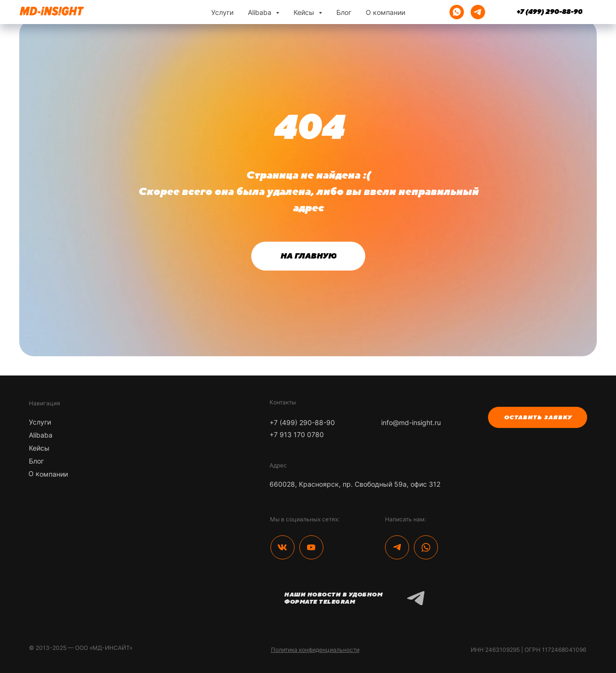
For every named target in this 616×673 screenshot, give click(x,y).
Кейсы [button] (305, 12)
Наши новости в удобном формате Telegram (333, 598)
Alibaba (41, 435)
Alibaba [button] (261, 12)
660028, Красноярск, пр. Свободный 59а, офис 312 (355, 484)
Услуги (222, 12)
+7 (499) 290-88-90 (302, 422)
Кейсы (39, 448)
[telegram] (478, 12)
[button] (538, 417)
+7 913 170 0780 (297, 434)
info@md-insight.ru (411, 422)
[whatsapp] (457, 12)
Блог (344, 12)
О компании (385, 12)
